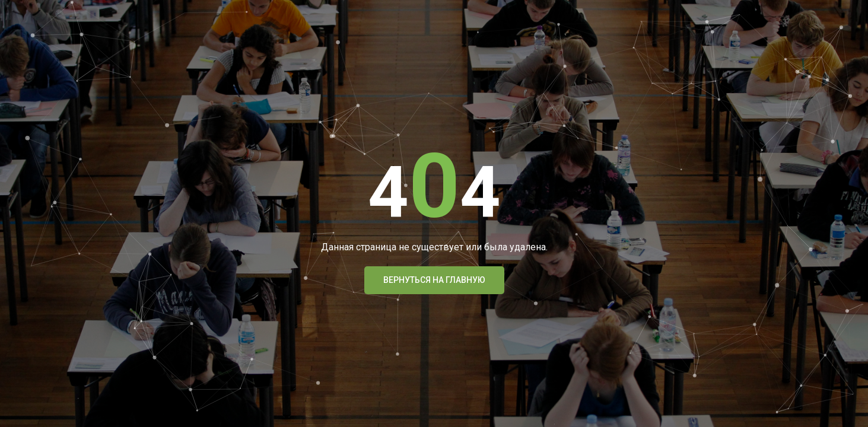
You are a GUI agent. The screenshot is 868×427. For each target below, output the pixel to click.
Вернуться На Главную (434, 280)
